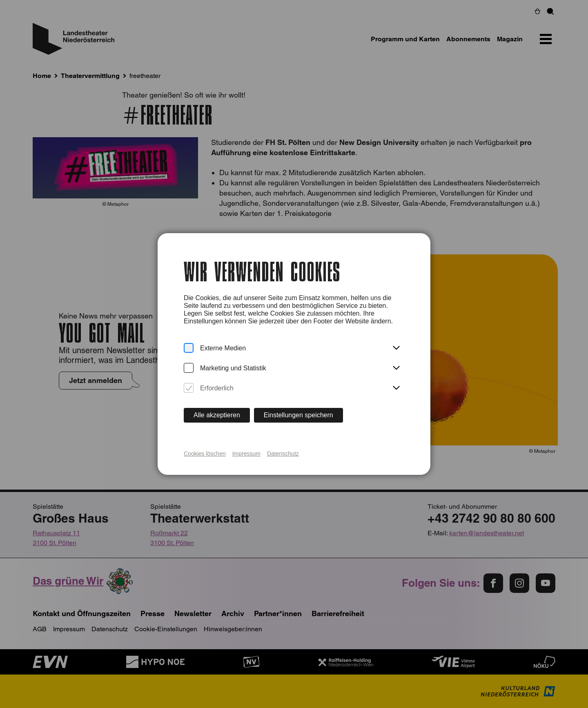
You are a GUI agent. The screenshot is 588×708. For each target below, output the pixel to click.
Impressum (246, 454)
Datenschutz (283, 454)
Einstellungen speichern (298, 415)
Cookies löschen (205, 454)
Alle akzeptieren (217, 415)
